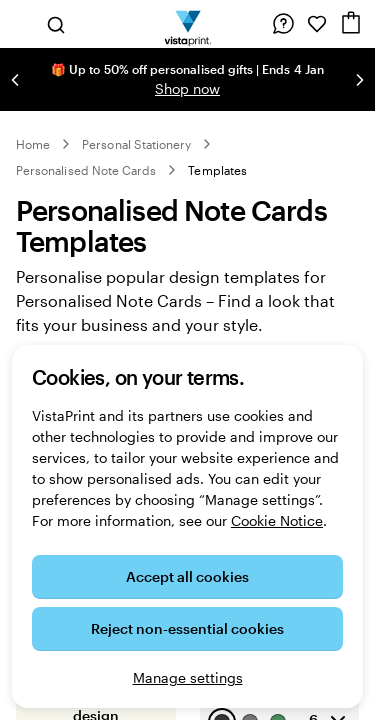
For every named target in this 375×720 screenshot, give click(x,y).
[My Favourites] (317, 24)
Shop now (187, 88)
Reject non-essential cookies (187, 628)
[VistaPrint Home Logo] (187, 24)
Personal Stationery (136, 144)
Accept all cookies (187, 576)
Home (33, 144)
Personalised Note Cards (86, 170)
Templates (217, 170)
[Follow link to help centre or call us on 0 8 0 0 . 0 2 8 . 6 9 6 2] (283, 24)
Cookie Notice (277, 520)
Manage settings (188, 677)
